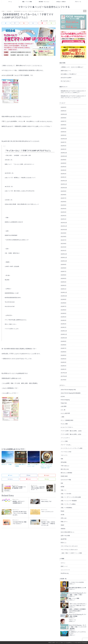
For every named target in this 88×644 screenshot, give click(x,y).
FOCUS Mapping (65, 400)
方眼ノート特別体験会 (66, 508)
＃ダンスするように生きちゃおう (69, 550)
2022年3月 (64, 212)
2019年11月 (64, 292)
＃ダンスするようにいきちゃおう (69, 546)
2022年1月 (64, 219)
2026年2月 (64, 111)
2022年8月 (64, 195)
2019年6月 (64, 310)
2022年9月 (64, 191)
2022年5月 (64, 205)
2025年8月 (64, 118)
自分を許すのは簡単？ (66, 78)
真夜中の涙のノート (66, 71)
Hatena (10, 479)
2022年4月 (64, 209)
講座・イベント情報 (27, 2)
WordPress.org (65, 573)
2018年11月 (64, 334)
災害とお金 (64, 518)
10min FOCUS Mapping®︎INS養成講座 (71, 393)
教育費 (62, 487)
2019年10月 (64, 296)
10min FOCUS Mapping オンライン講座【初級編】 (78, 615)
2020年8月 (64, 268)
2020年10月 (64, 261)
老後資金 (63, 529)
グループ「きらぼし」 (66, 445)
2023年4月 (64, 167)
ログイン (63, 563)
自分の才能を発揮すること (68, 532)
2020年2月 (64, 285)
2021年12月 (64, 223)
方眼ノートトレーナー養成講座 (69, 501)
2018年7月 (64, 348)
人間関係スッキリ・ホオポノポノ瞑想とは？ (72, 67)
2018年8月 (64, 345)
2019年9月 (64, 299)
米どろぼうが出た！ (66, 81)
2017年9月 (64, 380)
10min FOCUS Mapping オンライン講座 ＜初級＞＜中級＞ (78, 594)
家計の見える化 (65, 469)
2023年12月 (64, 153)
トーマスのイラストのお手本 (76, 582)
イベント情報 (64, 441)
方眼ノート (64, 490)
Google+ (47, 475)
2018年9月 (64, 341)
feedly (47, 479)
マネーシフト (64, 455)
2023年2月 (64, 174)
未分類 (62, 515)
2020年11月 (64, 258)
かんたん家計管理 (65, 413)
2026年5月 (64, 107)
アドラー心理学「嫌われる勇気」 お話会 (71, 431)
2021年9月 (64, 233)
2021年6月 (64, 244)
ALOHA (63, 396)
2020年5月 (64, 278)
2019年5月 (64, 313)
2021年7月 (64, 240)
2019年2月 (64, 324)
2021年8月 (64, 237)
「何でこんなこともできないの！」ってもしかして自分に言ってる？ (46, 466)
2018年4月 (64, 359)
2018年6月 (64, 352)
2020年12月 (64, 254)
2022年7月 (64, 198)
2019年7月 (64, 306)
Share (29, 475)
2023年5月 (64, 163)
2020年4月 (64, 282)
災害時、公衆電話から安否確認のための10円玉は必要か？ (77, 610)
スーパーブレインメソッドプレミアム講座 (72, 448)
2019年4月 (64, 317)
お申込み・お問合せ (61, 2)
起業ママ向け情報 (65, 536)
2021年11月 (64, 226)
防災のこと (64, 543)
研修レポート (64, 522)
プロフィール (78, 2)
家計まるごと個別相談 (66, 473)
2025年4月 (64, 132)
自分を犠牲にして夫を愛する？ (69, 74)
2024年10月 (64, 139)
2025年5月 (64, 128)
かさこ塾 (63, 410)
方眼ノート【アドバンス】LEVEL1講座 (71, 497)
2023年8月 (64, 160)
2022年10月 (64, 188)
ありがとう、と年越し (7, 464)
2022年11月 (64, 184)
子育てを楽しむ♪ (65, 466)
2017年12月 (64, 373)
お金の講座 (64, 406)
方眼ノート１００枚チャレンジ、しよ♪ (33, 465)
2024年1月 (64, 149)
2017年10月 (64, 376)
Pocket (29, 479)
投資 (62, 483)
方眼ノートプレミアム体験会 (68, 504)
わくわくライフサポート (67, 427)
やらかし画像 (64, 424)
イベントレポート (65, 438)
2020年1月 (64, 289)
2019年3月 (64, 320)
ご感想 (62, 417)
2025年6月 (64, 125)
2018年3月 (64, 362)
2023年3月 (64, 170)
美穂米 (62, 525)
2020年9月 (64, 264)
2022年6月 (64, 202)
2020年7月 (64, 271)
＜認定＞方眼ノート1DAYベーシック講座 (71, 553)
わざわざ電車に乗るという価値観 (20, 465)
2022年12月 (64, 181)
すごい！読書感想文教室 (67, 420)
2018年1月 (64, 369)
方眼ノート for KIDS (66, 494)
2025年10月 (64, 114)
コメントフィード (65, 570)
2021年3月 (64, 247)
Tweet (10, 475)
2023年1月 (64, 177)
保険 (62, 459)
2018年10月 (64, 338)
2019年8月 (64, 303)
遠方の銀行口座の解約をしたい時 (77, 588)
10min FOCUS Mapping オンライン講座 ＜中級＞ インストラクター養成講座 (78, 627)
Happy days (64, 403)
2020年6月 (64, 275)
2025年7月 (64, 121)
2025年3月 (64, 135)
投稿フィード (64, 566)
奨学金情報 (64, 462)
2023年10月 (64, 156)
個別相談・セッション (44, 2)
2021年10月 (64, 230)
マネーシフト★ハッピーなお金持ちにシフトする (44, 7)
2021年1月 (64, 251)
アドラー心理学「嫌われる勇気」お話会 (71, 434)
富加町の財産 (64, 476)
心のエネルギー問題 (66, 480)
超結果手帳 (64, 539)
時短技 (62, 511)
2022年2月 (64, 216)
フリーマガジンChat (66, 452)
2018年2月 (64, 366)
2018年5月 (64, 355)
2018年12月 (64, 331)
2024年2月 (64, 146)
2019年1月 (64, 327)
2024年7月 (64, 142)
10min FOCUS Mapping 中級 (68, 390)
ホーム (10, 2)
